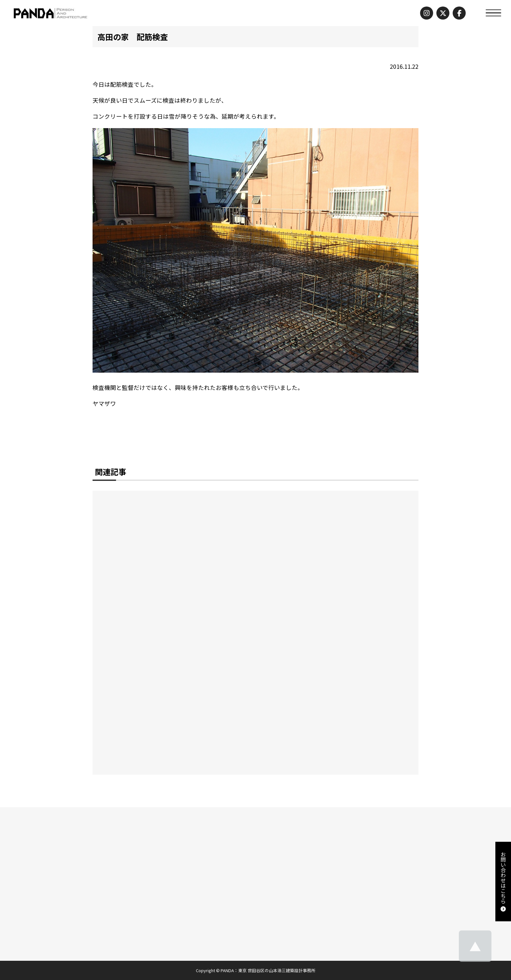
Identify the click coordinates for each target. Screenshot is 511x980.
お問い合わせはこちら (503, 882)
